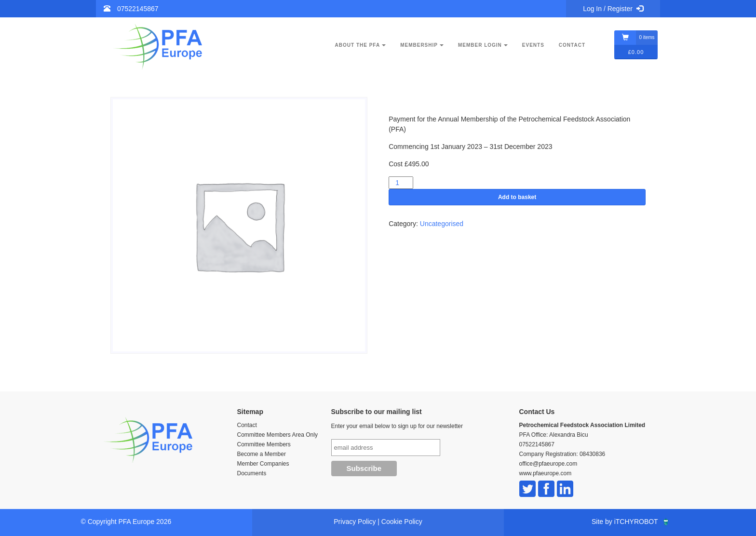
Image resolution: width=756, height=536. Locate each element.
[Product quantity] (401, 183)
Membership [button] (422, 45)
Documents (252, 473)
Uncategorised (442, 224)
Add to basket (517, 197)
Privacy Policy (355, 522)
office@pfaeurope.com (548, 464)
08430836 (592, 454)
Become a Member (262, 454)
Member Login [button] (483, 45)
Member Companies (263, 464)
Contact (572, 45)
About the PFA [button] (361, 45)
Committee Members (264, 444)
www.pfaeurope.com (546, 473)
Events (533, 45)
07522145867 (138, 9)
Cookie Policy (402, 522)
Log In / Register (613, 9)
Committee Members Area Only (277, 435)
